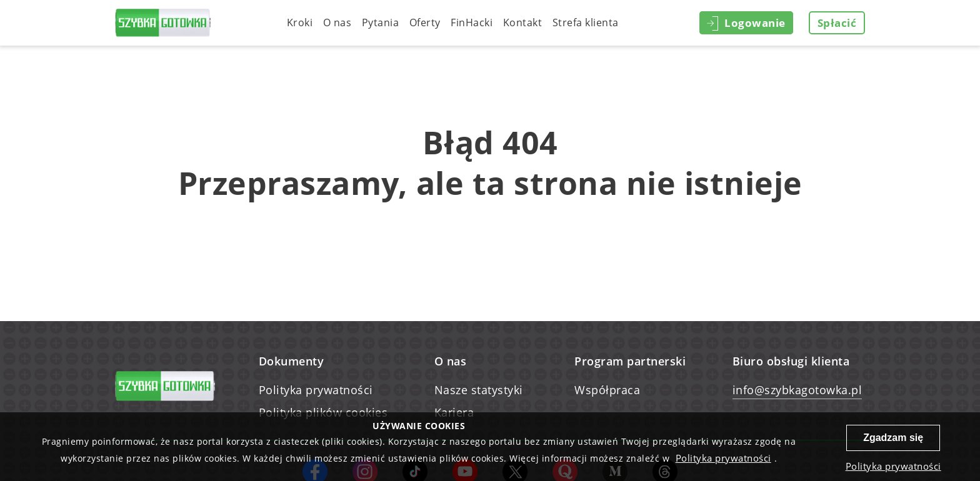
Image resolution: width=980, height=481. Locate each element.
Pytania (381, 22)
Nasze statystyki (479, 390)
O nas (337, 22)
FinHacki (472, 22)
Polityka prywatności (316, 390)
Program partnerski (630, 361)
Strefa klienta (586, 22)
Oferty (425, 22)
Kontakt (523, 22)
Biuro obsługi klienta (791, 361)
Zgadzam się (893, 438)
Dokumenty (292, 361)
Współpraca (607, 390)
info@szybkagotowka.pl (797, 390)
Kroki (300, 22)
